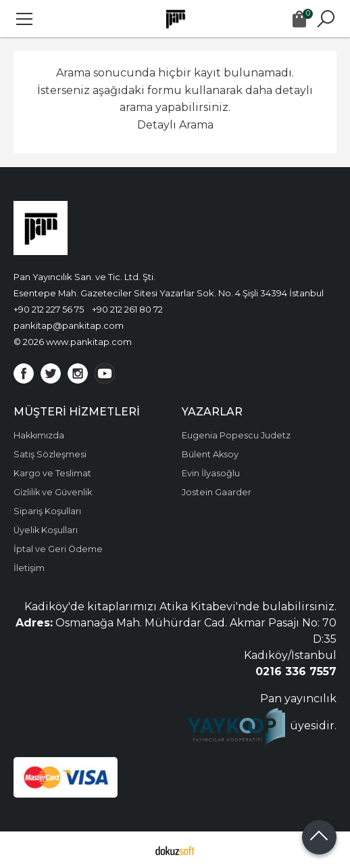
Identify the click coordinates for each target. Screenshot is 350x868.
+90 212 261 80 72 (127, 309)
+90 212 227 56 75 (49, 309)
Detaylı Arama (175, 125)
